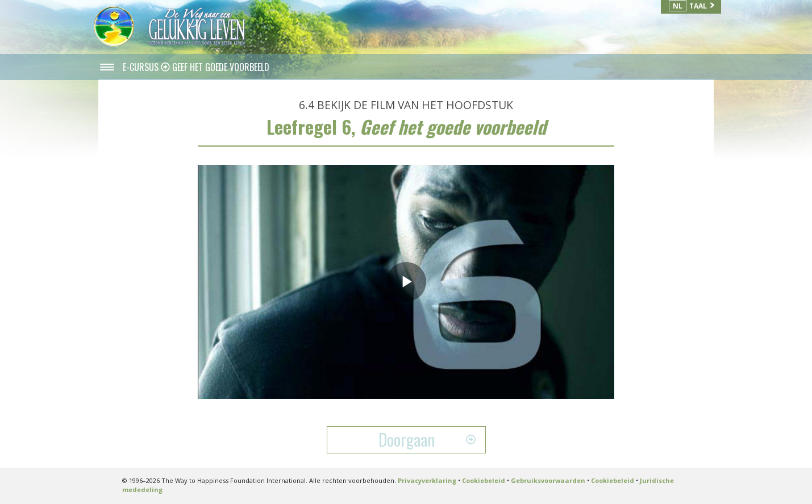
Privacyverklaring (427, 480)
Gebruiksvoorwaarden (548, 480)
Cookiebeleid (484, 480)
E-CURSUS (142, 67)
